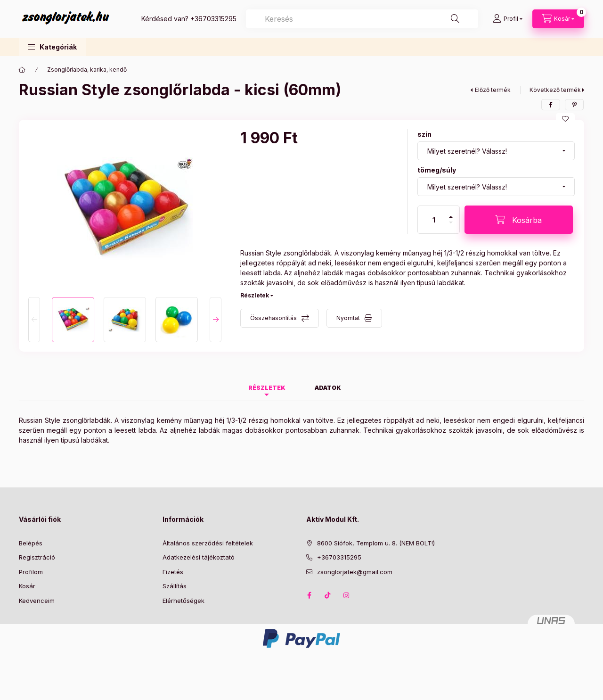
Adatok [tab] (328, 388)
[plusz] (451, 213)
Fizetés (173, 572)
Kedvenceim (37, 601)
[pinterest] (574, 105)
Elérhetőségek (183, 601)
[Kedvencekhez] (565, 119)
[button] (53, 47)
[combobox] (362, 19)
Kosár (27, 586)
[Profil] (508, 19)
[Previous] (34, 320)
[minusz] (451, 226)
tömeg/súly (437, 170)
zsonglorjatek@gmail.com (355, 572)
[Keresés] (455, 19)
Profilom (31, 572)
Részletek (255, 295)
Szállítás (175, 586)
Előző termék (493, 90)
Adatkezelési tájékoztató (199, 557)
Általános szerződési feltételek (208, 543)
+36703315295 (213, 19)
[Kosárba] (519, 220)
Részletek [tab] (267, 388)
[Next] (216, 320)
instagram (347, 595)
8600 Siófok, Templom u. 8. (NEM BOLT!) (376, 543)
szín (424, 134)
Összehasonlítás (273, 318)
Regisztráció (37, 557)
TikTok (328, 595)
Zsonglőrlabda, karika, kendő (87, 70)
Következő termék (555, 90)
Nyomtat (348, 318)
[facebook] (551, 105)
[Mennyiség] (434, 220)
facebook (309, 595)
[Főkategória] (22, 70)
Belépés (31, 543)
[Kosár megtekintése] (558, 19)
